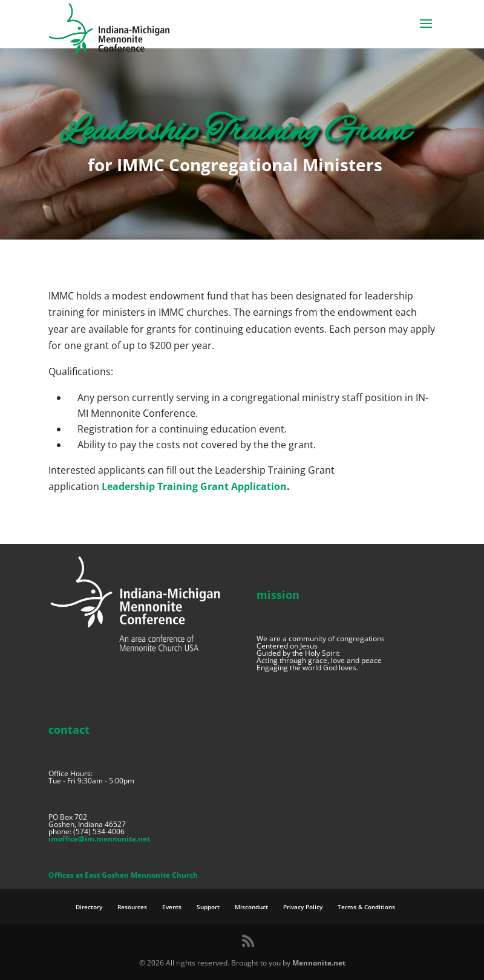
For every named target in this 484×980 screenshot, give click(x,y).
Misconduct (251, 907)
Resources (132, 907)
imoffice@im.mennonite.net (99, 839)
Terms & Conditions (366, 907)
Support (208, 907)
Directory (89, 907)
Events (172, 907)
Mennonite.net (319, 963)
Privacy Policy (303, 907)
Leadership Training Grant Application (194, 486)
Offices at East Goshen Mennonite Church (123, 875)
